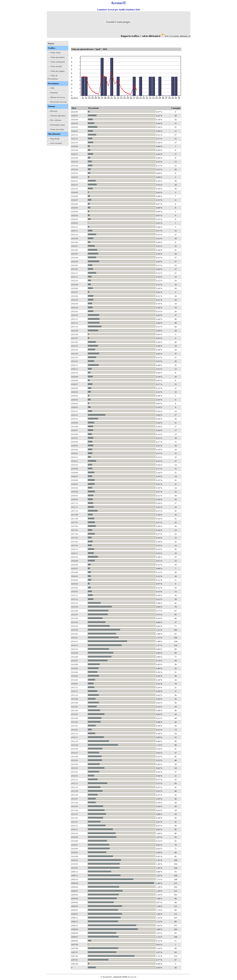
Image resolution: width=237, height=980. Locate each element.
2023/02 (75, 265)
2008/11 (75, 921)
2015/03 (75, 630)
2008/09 (75, 929)
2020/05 (75, 392)
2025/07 (75, 154)
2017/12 (75, 503)
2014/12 (75, 641)
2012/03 (75, 768)
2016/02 (75, 588)
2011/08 (75, 795)
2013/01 (75, 730)
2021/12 (75, 319)
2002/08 (75, 964)
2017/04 (75, 534)
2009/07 (75, 891)
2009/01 (75, 914)
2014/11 (75, 645)
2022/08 (75, 288)
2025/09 (75, 146)
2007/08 (75, 948)
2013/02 (75, 726)
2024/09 (75, 192)
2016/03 (75, 584)
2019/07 (75, 430)
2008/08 (75, 933)
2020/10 (75, 373)
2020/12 (75, 365)
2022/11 (75, 277)
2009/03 (75, 906)
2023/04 (75, 258)
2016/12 (75, 549)
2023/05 (75, 254)
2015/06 (75, 618)
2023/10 (75, 234)
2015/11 (75, 599)
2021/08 (75, 334)
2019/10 (75, 419)
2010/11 (75, 829)
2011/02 (75, 818)
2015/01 (75, 638)
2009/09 (75, 883)
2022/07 (75, 292)
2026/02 (75, 127)
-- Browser (53, 111)
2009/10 (75, 879)
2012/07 (75, 753)
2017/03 (75, 538)
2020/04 (75, 396)
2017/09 (75, 515)
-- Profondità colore (57, 125)
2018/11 (75, 461)
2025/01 (75, 177)
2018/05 (75, 484)
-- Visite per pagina (56, 71)
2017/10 (75, 511)
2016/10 (75, 557)
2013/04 (75, 718)
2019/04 (75, 442)
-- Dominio (53, 93)
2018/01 (75, 499)
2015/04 (75, 626)
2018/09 (75, 469)
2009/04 (75, 902)
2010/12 (75, 826)
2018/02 (75, 496)
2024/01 (75, 223)
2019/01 (75, 453)
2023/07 (75, 246)
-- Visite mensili (55, 66)
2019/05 (75, 438)
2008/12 (75, 918)
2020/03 (75, 400)
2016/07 (75, 568)
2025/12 (75, 135)
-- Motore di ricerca (57, 97)
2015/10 (75, 603)
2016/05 (75, 576)
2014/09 (75, 653)
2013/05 (75, 714)
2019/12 (75, 411)
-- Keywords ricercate (58, 102)
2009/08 (75, 887)
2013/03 (75, 722)
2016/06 (75, 572)
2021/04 (75, 350)
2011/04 (75, 810)
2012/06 (75, 756)
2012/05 (75, 760)
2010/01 (75, 868)
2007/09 (75, 945)
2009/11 (75, 875)
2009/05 (75, 898)
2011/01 (75, 822)
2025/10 (75, 143)
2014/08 (75, 657)
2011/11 (74, 783)
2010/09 (75, 837)
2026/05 (75, 116)
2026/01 (75, 131)
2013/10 (75, 695)
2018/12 (75, 457)
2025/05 (75, 162)
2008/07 (75, 937)
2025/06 (75, 158)
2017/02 (75, 542)
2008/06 (75, 941)
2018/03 (75, 492)
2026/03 (75, 123)
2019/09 (75, 423)
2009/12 (75, 872)
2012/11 (75, 737)
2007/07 (75, 952)
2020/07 (75, 384)
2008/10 (75, 925)
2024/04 (75, 211)
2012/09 (75, 745)
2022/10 (75, 281)
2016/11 (75, 553)
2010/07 (75, 845)
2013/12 (75, 687)
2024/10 (75, 189)
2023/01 (75, 269)
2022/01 (75, 315)
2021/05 (75, 346)
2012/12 (75, 733)
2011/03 (75, 814)
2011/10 (75, 787)
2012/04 (75, 764)
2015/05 (75, 622)
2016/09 (75, 561)
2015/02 (75, 634)
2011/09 (75, 791)
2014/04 (75, 672)
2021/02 (75, 357)
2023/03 (75, 261)
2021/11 (75, 323)
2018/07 (75, 476)
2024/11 (75, 185)
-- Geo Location (55, 143)
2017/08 (75, 519)
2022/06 (75, 296)
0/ (72, 968)
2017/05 (75, 530)
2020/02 (75, 403)
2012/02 (75, 772)
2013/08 (75, 703)
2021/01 (75, 361)
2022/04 (75, 304)
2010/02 (75, 864)
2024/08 (75, 196)
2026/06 (75, 112)
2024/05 (75, 208)
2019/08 (75, 426)
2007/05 (75, 960)
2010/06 (75, 849)
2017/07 (75, 522)
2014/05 (75, 668)
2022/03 (75, 308)
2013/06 (75, 710)
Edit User (169, 36)
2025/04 (75, 166)
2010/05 (75, 852)
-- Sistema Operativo (57, 116)
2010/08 (75, 841)
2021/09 (75, 331)
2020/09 (75, 377)
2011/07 (75, 799)
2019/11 (75, 415)
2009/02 (75, 910)
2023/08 (75, 242)
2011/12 (75, 780)
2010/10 (75, 833)
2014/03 (75, 676)
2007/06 (75, 956)
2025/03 (75, 169)
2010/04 (75, 856)
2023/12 (75, 227)
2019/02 (75, 450)
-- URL (52, 88)
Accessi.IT (132, 977)
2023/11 (75, 231)
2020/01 (75, 407)
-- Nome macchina (56, 129)
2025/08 (75, 150)
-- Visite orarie (55, 52)
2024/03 (75, 215)
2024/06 (75, 204)
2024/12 (75, 181)
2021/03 (75, 354)
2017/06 (75, 526)
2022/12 (75, 273)
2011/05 (75, 806)
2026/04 (75, 120)
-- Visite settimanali (57, 62)
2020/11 (75, 369)
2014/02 (75, 680)
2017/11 (75, 507)
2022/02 (75, 311)
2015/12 (75, 595)
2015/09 (75, 607)
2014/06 (75, 664)
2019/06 (75, 434)
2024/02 (75, 219)
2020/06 (75, 388)
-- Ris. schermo (55, 120)
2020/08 (75, 380)
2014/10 (75, 649)
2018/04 (75, 488)
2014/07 (75, 661)
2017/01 (75, 545)
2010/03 (75, 860)
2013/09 (75, 699)
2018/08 (75, 473)
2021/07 (75, 338)
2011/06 (75, 803)
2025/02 (75, 173)
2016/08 (75, 565)
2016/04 (75, 580)
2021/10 (75, 327)
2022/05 (75, 300)
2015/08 (75, 611)
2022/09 (75, 285)
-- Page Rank (54, 139)
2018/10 (75, 465)
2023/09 (75, 238)
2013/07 (75, 707)
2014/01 (75, 684)
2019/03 (75, 446)
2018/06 (75, 480)
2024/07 (75, 200)
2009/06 (75, 895)
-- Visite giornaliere (57, 57)
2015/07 (75, 615)
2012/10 (75, 741)
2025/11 (75, 139)
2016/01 (75, 591)
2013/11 (75, 691)
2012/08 (75, 749)
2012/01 (75, 776)
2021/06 (75, 342)
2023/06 (75, 250)
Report (51, 43)
